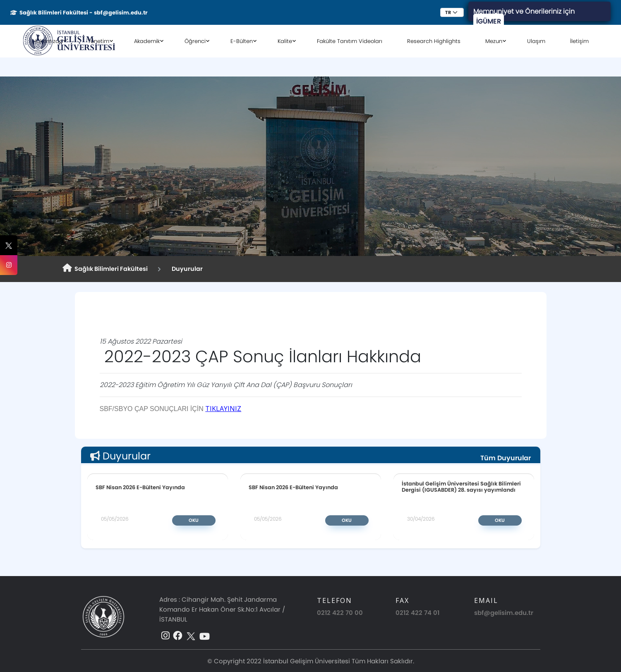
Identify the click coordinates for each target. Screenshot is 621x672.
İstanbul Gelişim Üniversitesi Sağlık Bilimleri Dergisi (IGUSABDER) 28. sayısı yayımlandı (461, 487)
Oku (194, 520)
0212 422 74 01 (417, 613)
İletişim (579, 41)
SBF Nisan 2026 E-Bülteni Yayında (140, 487)
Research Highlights (434, 41)
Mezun (494, 41)
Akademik (147, 41)
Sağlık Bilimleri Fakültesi (105, 268)
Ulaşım (536, 41)
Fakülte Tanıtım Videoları (350, 41)
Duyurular (186, 269)
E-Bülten (242, 41)
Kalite (285, 41)
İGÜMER (489, 21)
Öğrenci (195, 41)
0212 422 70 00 (340, 613)
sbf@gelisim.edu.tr (504, 613)
